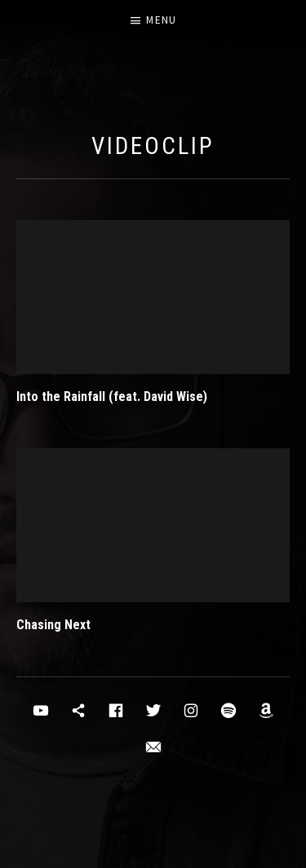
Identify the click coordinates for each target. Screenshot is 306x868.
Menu (161, 20)
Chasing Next (53, 625)
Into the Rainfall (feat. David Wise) (112, 397)
